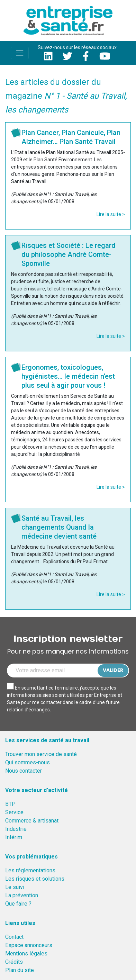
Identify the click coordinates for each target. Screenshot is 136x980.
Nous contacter (24, 771)
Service (14, 812)
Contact (14, 937)
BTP (10, 804)
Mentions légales (26, 954)
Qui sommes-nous (28, 762)
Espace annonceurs (29, 945)
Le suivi (15, 887)
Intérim (14, 837)
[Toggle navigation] (20, 53)
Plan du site (20, 970)
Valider (113, 670)
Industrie (16, 829)
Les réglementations (30, 870)
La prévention (22, 895)
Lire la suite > (111, 214)
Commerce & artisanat (32, 821)
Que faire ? (18, 904)
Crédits (14, 962)
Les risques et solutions (35, 879)
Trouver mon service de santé (41, 754)
